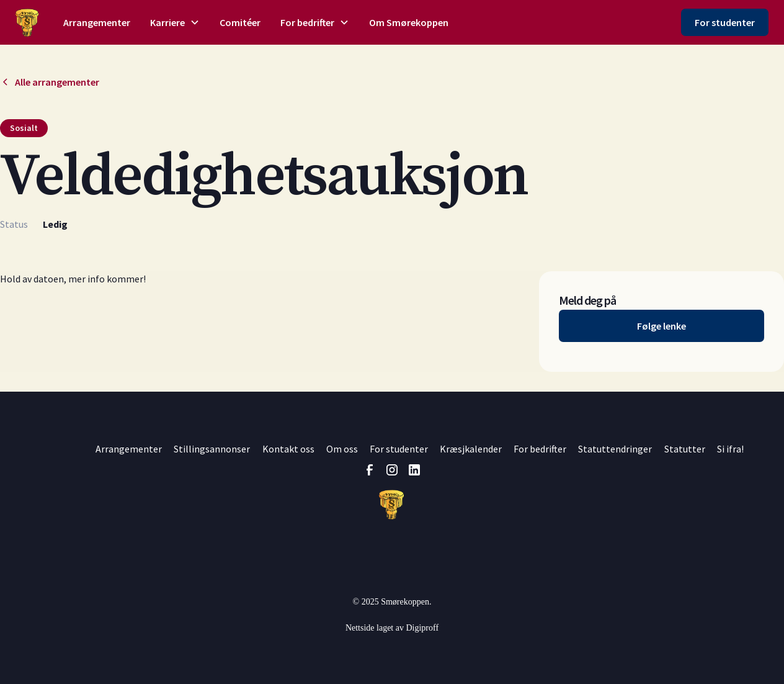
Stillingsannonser (212, 449)
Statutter (685, 449)
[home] (27, 23)
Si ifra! (730, 449)
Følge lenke (661, 326)
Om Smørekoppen (409, 22)
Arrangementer (97, 22)
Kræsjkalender (471, 449)
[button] (175, 22)
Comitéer (240, 22)
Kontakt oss (288, 449)
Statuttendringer (615, 449)
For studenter (725, 22)
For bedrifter (540, 449)
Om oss (342, 449)
